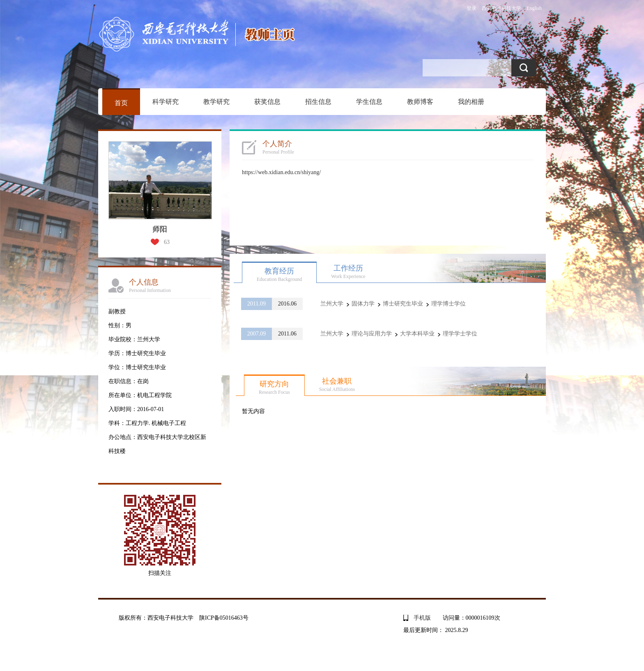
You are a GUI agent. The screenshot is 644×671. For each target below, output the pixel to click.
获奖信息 (267, 102)
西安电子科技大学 (501, 8)
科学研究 (166, 102)
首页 (121, 103)
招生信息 (318, 102)
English (534, 8)
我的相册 (471, 102)
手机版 (422, 618)
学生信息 (369, 102)
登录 (471, 8)
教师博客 (420, 102)
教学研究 (216, 102)
